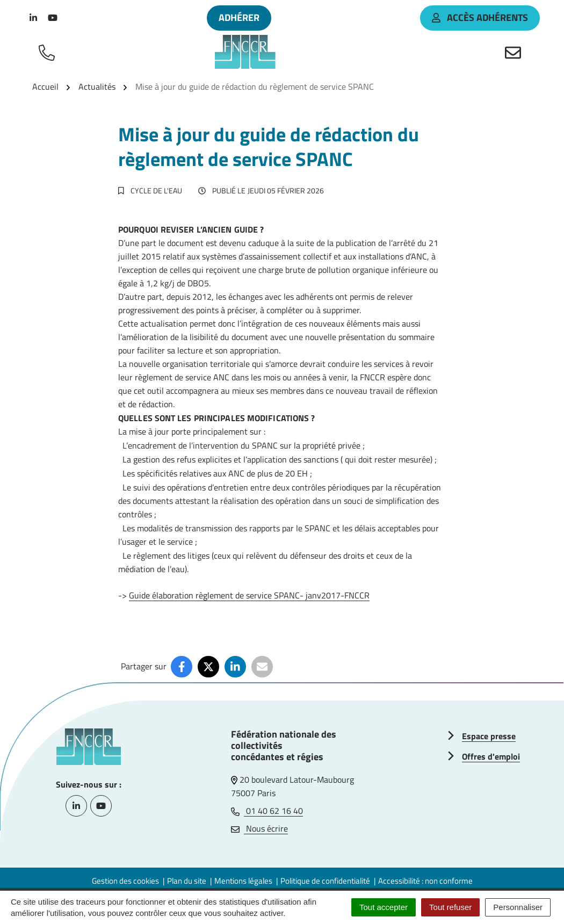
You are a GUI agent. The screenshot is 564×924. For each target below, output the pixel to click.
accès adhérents (480, 17)
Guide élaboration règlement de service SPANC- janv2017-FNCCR (249, 595)
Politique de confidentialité (325, 881)
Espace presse (489, 736)
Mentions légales (243, 881)
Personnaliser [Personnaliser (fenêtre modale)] (518, 907)
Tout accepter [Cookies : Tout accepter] (384, 907)
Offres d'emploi (491, 756)
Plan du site (187, 881)
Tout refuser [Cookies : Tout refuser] (450, 907)
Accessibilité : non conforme (425, 881)
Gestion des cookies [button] (125, 881)
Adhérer (239, 17)
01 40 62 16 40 (267, 811)
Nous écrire (259, 828)
